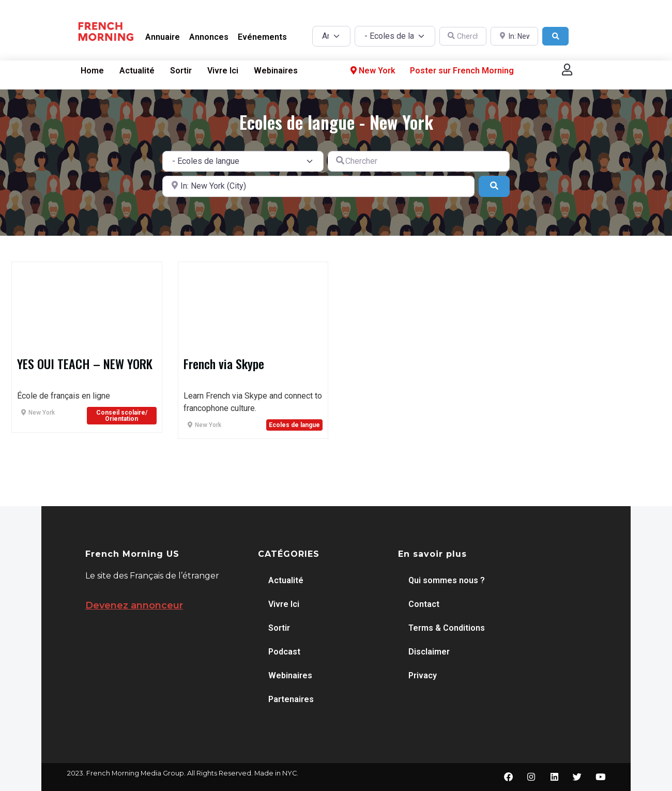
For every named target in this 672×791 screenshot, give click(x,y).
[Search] (556, 36)
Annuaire (163, 37)
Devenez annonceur (134, 605)
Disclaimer (429, 652)
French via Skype (224, 363)
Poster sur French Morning (462, 71)
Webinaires (276, 71)
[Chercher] (463, 36)
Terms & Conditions (447, 628)
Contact (424, 604)
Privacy (423, 675)
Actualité (137, 71)
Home (92, 71)
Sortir (181, 71)
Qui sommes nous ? (447, 580)
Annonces (209, 37)
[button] (567, 70)
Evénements (262, 37)
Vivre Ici (223, 71)
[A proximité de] (514, 36)
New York (372, 71)
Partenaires (291, 699)
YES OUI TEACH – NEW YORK (85, 363)
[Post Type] (331, 36)
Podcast (284, 652)
